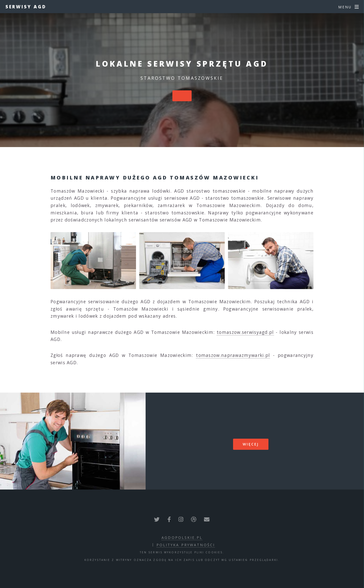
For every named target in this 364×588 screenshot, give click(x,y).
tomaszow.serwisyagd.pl (245, 332)
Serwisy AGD (26, 7)
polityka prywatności (186, 545)
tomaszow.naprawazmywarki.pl (233, 355)
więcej (251, 444)
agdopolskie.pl (182, 538)
